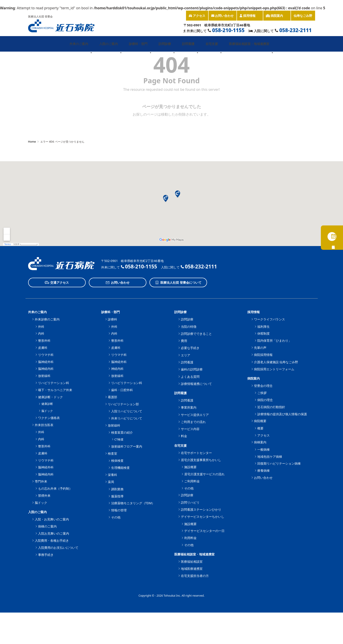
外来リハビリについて (127, 418)
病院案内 (277, 17)
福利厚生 (264, 327)
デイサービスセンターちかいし (203, 517)
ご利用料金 (192, 481)
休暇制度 (264, 333)
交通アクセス (57, 283)
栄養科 (112, 475)
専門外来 (41, 481)
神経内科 (117, 369)
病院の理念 (265, 400)
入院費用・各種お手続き (52, 540)
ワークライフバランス (269, 319)
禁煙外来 (44, 496)
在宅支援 (214, 47)
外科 (41, 327)
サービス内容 (190, 429)
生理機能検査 (120, 468)
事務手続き (46, 555)
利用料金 (190, 538)
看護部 (112, 397)
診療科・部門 (140, 47)
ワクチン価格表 (49, 418)
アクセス (197, 16)
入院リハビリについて (127, 411)
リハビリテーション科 (54, 383)
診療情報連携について (196, 384)
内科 (41, 333)
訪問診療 (167, 47)
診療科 (112, 319)
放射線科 (44, 376)
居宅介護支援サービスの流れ (204, 474)
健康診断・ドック (50, 397)
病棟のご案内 (47, 526)
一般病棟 (264, 449)
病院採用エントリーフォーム (274, 369)
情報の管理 (119, 510)
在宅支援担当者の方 (195, 576)
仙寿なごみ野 (303, 16)
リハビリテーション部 (123, 404)
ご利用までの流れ (193, 422)
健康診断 (47, 404)
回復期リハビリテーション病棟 (279, 463)
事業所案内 (189, 407)
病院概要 (260, 421)
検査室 (112, 453)
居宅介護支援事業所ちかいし (201, 460)
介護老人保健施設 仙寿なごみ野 (276, 362)
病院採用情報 (263, 355)
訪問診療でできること (196, 334)
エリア (186, 355)
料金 (184, 436)
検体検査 (117, 461)
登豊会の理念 (263, 386)
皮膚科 (43, 348)
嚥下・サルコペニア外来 (55, 390)
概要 (260, 428)
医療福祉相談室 (192, 562)
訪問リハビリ (190, 502)
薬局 (111, 482)
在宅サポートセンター (196, 453)
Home (32, 142)
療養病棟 (264, 470)
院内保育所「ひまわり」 (274, 340)
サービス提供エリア (195, 415)
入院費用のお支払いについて (58, 548)
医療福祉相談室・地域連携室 (251, 47)
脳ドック (47, 411)
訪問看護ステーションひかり (201, 509)
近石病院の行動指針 (271, 407)
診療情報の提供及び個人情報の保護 (282, 414)
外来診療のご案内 (47, 319)
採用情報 (250, 17)
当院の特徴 (189, 327)
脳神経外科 (46, 362)
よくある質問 (190, 377)
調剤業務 (117, 489)
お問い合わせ (223, 16)
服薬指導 (117, 496)
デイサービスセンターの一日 (204, 531)
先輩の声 (260, 348)
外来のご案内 (81, 47)
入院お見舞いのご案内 (54, 533)
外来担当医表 (44, 425)
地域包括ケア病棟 (270, 457)
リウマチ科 (46, 355)
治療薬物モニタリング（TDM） (133, 503)
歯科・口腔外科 (122, 390)
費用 (184, 341)
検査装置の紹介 (122, 432)
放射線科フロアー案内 (127, 446)
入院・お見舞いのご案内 (52, 519)
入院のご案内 (111, 47)
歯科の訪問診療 (192, 369)
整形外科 (44, 340)
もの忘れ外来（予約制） (55, 488)
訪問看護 (190, 47)
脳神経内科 (46, 369)
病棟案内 (260, 442)
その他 (116, 517)
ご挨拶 (262, 393)
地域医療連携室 (192, 569)
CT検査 (119, 439)
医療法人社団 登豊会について (178, 283)
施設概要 (190, 467)
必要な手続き (190, 348)
